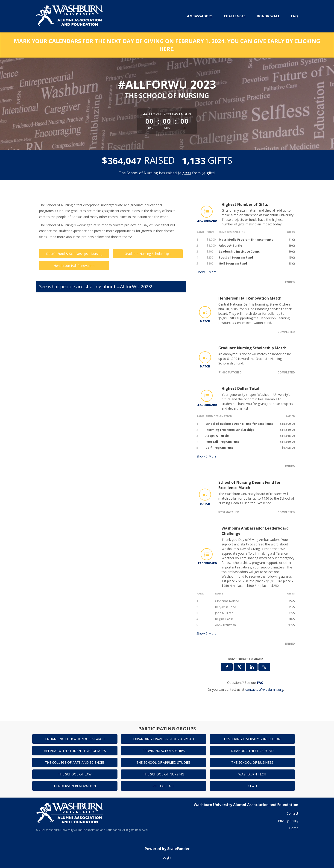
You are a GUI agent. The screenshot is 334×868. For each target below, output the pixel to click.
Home (294, 828)
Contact (292, 813)
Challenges (235, 16)
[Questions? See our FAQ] (260, 683)
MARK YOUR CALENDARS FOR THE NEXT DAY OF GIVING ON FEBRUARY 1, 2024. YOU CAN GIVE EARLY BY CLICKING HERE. (167, 45)
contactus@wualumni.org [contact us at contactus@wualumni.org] (264, 689)
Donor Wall (268, 16)
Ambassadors (200, 16)
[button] (264, 667)
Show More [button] (207, 272)
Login (167, 857)
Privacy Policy (288, 821)
